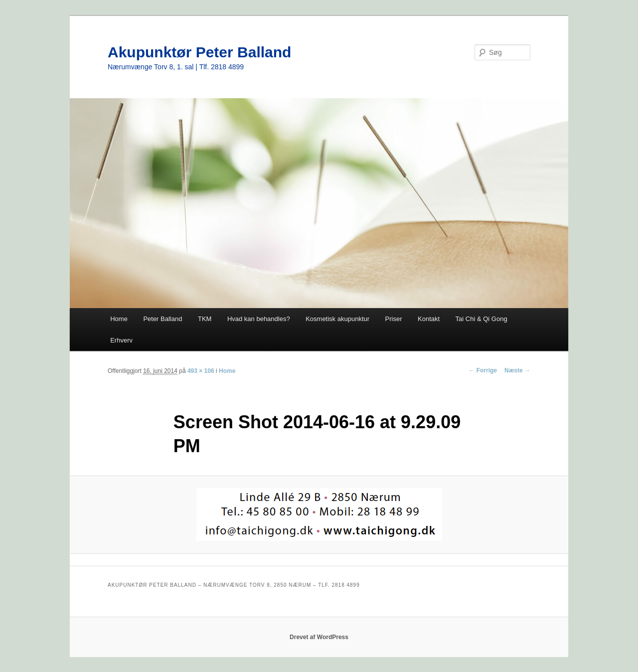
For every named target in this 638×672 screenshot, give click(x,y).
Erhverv (121, 340)
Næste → (517, 370)
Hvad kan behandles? (259, 319)
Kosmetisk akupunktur (337, 319)
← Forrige (483, 370)
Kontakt (429, 319)
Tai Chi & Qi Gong (481, 319)
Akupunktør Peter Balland (199, 52)
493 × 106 (201, 371)
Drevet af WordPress (319, 637)
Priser (394, 319)
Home (119, 319)
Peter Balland (162, 319)
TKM (205, 319)
